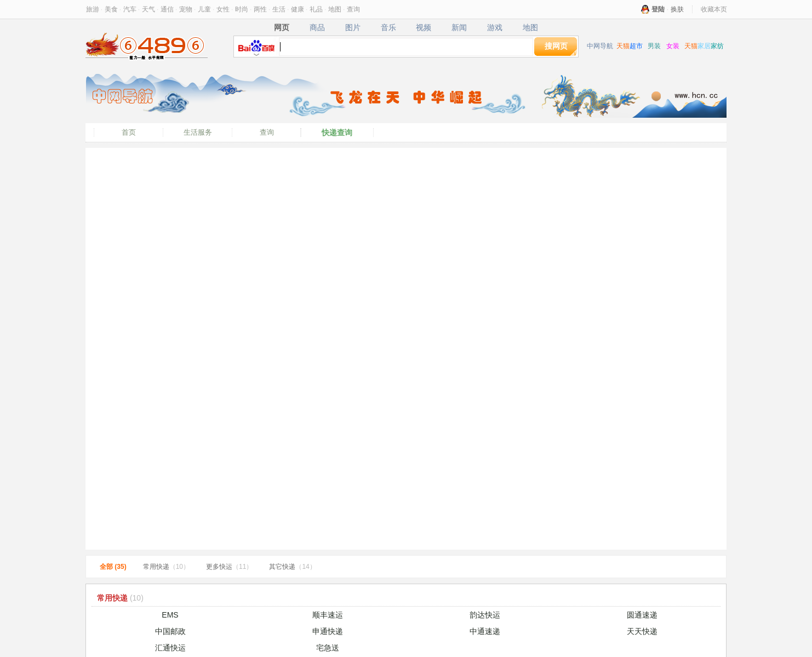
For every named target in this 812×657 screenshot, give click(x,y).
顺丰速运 (328, 615)
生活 (279, 9)
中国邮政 (170, 631)
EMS (170, 615)
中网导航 (600, 46)
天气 (148, 9)
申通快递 (328, 631)
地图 (335, 9)
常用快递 (166, 567)
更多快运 (229, 567)
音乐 (388, 27)
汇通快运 (170, 648)
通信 (167, 9)
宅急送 (328, 648)
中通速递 (485, 631)
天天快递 (642, 631)
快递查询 (337, 132)
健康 (298, 9)
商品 (317, 27)
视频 (424, 27)
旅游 (93, 9)
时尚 (242, 9)
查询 (353, 9)
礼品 (316, 9)
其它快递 (292, 567)
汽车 (130, 9)
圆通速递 (642, 615)
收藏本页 (714, 9)
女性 (223, 9)
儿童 (204, 9)
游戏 (495, 27)
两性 (260, 9)
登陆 (658, 9)
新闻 (459, 27)
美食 (111, 9)
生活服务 (198, 132)
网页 (281, 27)
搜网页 (556, 46)
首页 (129, 132)
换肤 (677, 9)
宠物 (186, 9)
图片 (353, 27)
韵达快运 (485, 615)
